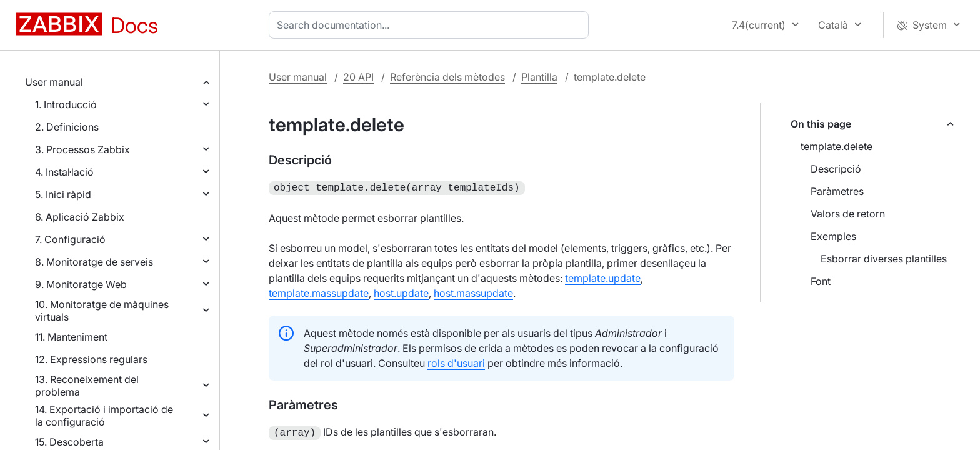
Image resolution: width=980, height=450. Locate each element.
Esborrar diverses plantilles (884, 259)
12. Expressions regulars (91, 359)
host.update (401, 292)
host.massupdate (473, 292)
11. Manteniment (71, 337)
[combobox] (431, 25)
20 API (358, 77)
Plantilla (539, 77)
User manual (54, 82)
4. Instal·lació (64, 172)
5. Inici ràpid (63, 194)
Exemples (833, 236)
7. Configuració (70, 239)
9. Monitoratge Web (81, 284)
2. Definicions (67, 127)
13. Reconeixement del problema (87, 386)
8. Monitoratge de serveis (94, 262)
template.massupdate (319, 292)
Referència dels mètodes (447, 77)
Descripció (836, 169)
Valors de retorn (848, 214)
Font (821, 281)
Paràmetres (837, 191)
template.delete (837, 146)
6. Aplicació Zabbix (80, 217)
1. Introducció (66, 104)
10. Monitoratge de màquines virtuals (102, 311)
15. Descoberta (69, 442)
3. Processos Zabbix (82, 149)
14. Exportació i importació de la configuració (104, 416)
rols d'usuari (456, 362)
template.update (603, 277)
